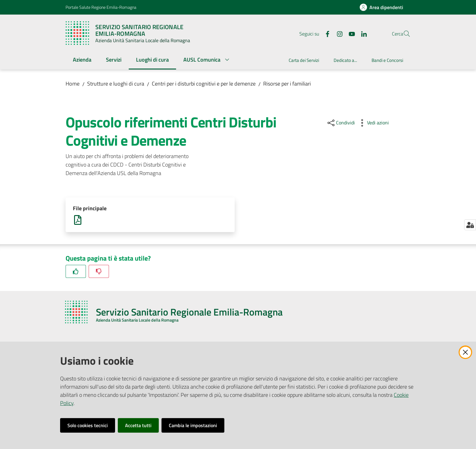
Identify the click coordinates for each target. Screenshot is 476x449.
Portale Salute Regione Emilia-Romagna (101, 7)
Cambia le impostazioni (193, 425)
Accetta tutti (138, 425)
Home (73, 84)
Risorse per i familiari (287, 84)
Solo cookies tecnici (88, 425)
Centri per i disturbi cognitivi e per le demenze (204, 84)
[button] (403, 34)
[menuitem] (82, 60)
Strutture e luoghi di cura (116, 84)
